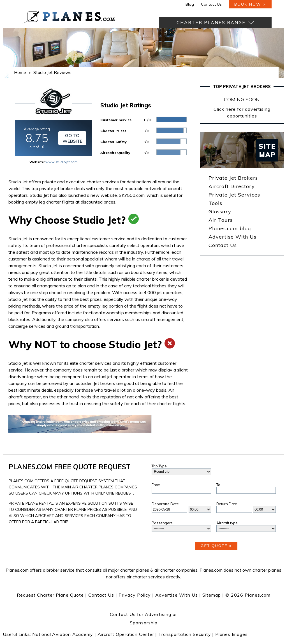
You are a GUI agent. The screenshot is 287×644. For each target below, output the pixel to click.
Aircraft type (227, 523)
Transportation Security (186, 634)
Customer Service (116, 120)
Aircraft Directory (232, 186)
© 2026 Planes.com (248, 595)
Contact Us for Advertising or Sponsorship (143, 618)
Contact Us (211, 4)
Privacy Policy (135, 595)
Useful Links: (18, 634)
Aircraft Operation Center (127, 634)
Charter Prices (113, 131)
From (156, 485)
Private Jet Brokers (233, 178)
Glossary (220, 212)
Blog (190, 4)
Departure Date (165, 504)
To (218, 485)
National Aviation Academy (64, 634)
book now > (250, 4)
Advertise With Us (232, 237)
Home (20, 72)
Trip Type (159, 466)
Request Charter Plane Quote (50, 595)
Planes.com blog (230, 228)
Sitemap (213, 595)
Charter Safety (114, 142)
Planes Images (231, 634)
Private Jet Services (234, 195)
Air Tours (221, 220)
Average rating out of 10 (37, 138)
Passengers (162, 523)
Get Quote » (216, 546)
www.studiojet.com (62, 162)
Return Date (227, 504)
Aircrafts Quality (115, 153)
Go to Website (72, 138)
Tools (215, 203)
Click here (225, 109)
